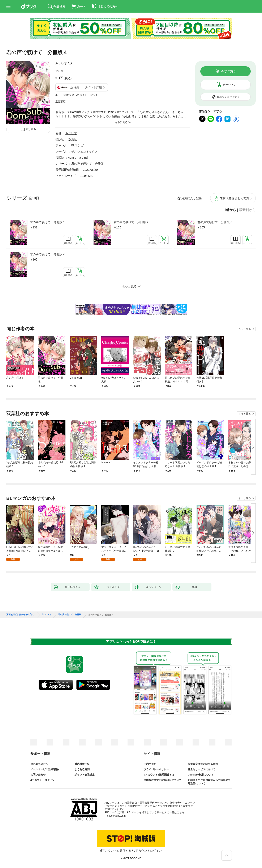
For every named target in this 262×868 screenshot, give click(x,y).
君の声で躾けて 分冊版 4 (47, 254)
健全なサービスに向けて (202, 769)
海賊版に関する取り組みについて (163, 780)
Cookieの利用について (201, 775)
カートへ (229, 85)
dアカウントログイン (42, 780)
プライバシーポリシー (156, 769)
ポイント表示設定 (85, 775)
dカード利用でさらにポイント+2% (75, 95)
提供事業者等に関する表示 (203, 764)
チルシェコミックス (85, 151)
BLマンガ (78, 145)
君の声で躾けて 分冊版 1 (47, 222)
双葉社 (73, 139)
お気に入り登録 (192, 198)
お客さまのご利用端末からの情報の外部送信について (209, 782)
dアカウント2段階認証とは (159, 775)
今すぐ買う (229, 71)
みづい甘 (61, 63)
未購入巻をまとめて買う (236, 198)
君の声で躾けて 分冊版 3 (215, 222)
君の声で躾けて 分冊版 (87, 164)
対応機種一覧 (82, 764)
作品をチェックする (228, 97)
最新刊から (247, 210)
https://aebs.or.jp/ (117, 816)
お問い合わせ (38, 775)
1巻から (230, 210)
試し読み (31, 129)
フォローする (70, 63)
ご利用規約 (150, 764)
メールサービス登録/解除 (45, 769)
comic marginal (78, 158)
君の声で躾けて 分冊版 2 (131, 222)
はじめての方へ (39, 764)
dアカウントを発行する (116, 851)
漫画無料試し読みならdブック (21, 615)
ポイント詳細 (93, 87)
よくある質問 (82, 769)
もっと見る (245, 329)
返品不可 (60, 102)
